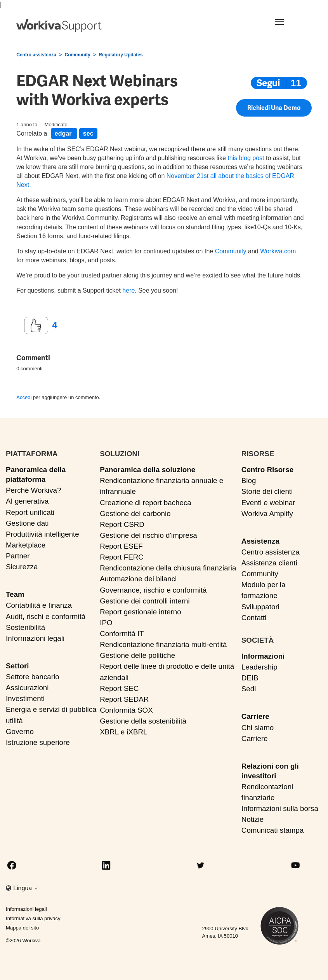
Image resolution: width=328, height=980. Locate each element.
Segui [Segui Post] (268, 83)
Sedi (249, 689)
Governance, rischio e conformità (153, 590)
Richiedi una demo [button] (274, 110)
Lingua (26, 888)
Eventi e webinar (268, 503)
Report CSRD (122, 524)
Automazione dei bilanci (138, 579)
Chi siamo (258, 728)
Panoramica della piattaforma (36, 474)
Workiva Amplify (267, 514)
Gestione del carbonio (135, 514)
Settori (17, 666)
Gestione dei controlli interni (145, 601)
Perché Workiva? (33, 490)
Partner (18, 556)
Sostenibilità (25, 627)
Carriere (255, 716)
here (128, 290)
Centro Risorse (267, 470)
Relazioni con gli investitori (270, 771)
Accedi (24, 397)
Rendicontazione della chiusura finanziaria (168, 568)
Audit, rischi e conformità (46, 616)
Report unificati (30, 512)
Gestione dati (27, 523)
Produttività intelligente (43, 534)
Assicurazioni (27, 688)
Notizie (253, 819)
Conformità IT (122, 634)
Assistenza (260, 541)
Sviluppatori (260, 607)
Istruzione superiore (38, 742)
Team (15, 594)
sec (88, 133)
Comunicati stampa (272, 830)
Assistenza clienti (269, 563)
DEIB (250, 678)
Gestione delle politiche (137, 655)
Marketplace (26, 545)
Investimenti (25, 698)
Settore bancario (33, 677)
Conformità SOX (126, 710)
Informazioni (263, 656)
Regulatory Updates (121, 55)
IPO (106, 623)
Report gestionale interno (141, 612)
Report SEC (119, 688)
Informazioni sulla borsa (280, 808)
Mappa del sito (22, 928)
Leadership (259, 667)
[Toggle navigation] (289, 22)
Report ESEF (121, 546)
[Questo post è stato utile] (36, 326)
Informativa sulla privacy (33, 918)
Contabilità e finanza (39, 605)
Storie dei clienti (267, 491)
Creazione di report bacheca (146, 503)
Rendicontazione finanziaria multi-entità (163, 644)
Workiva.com (278, 251)
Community (78, 55)
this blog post (246, 158)
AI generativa (27, 501)
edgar (64, 133)
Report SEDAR (124, 699)
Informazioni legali (35, 638)
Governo (20, 732)
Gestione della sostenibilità (143, 721)
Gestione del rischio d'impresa (148, 535)
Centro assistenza (36, 55)
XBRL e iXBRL (123, 732)
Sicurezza (22, 567)
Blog (249, 480)
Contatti (254, 618)
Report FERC (122, 557)
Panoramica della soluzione (148, 470)
